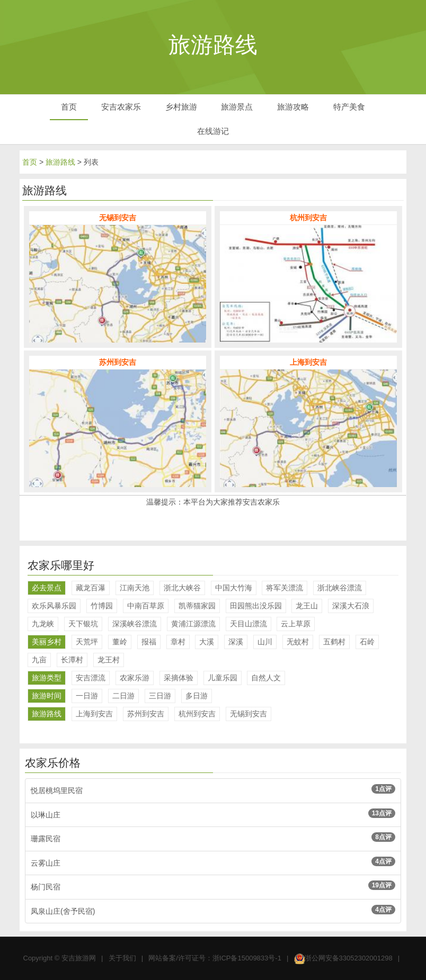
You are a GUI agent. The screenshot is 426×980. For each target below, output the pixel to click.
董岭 (120, 642)
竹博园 (102, 606)
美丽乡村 (47, 642)
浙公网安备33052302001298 (349, 958)
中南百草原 (146, 606)
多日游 (197, 696)
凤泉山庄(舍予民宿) (213, 910)
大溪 (207, 642)
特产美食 (349, 107)
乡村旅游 (181, 107)
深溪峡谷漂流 (135, 624)
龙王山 (307, 606)
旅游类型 (47, 678)
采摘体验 (179, 678)
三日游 (160, 696)
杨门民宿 (213, 886)
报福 (149, 642)
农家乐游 (135, 678)
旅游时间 (47, 696)
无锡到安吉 (248, 714)
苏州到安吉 (146, 714)
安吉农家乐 (121, 107)
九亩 (39, 660)
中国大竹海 (234, 588)
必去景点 (47, 588)
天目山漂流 (248, 624)
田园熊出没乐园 (256, 606)
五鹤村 (334, 642)
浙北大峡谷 (182, 588)
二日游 (123, 696)
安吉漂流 (91, 678)
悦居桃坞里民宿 (213, 789)
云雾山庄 (213, 862)
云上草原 (296, 624)
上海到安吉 (94, 714)
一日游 (87, 696)
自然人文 (266, 678)
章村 (178, 642)
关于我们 (122, 958)
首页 (69, 107)
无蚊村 (298, 642)
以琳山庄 (213, 814)
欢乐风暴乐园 (54, 606)
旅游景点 (237, 107)
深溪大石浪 (351, 606)
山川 (265, 642)
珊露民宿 (213, 838)
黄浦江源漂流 (193, 624)
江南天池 (135, 588)
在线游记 (213, 131)
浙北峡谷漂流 (340, 588)
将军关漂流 (285, 588)
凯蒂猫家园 (197, 606)
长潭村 (72, 660)
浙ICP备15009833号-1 (247, 958)
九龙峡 (43, 624)
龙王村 (109, 660)
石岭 (367, 642)
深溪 (236, 642)
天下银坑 (83, 624)
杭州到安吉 (197, 714)
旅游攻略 (293, 107)
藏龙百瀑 (91, 588)
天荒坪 (87, 642)
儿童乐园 (223, 678)
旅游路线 (60, 162)
